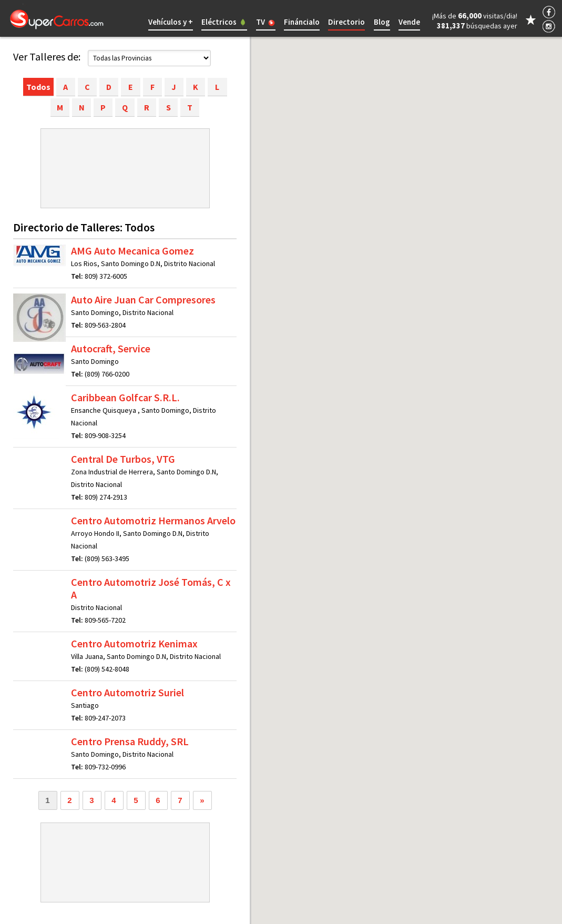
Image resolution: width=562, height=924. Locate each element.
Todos (38, 87)
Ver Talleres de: (47, 57)
